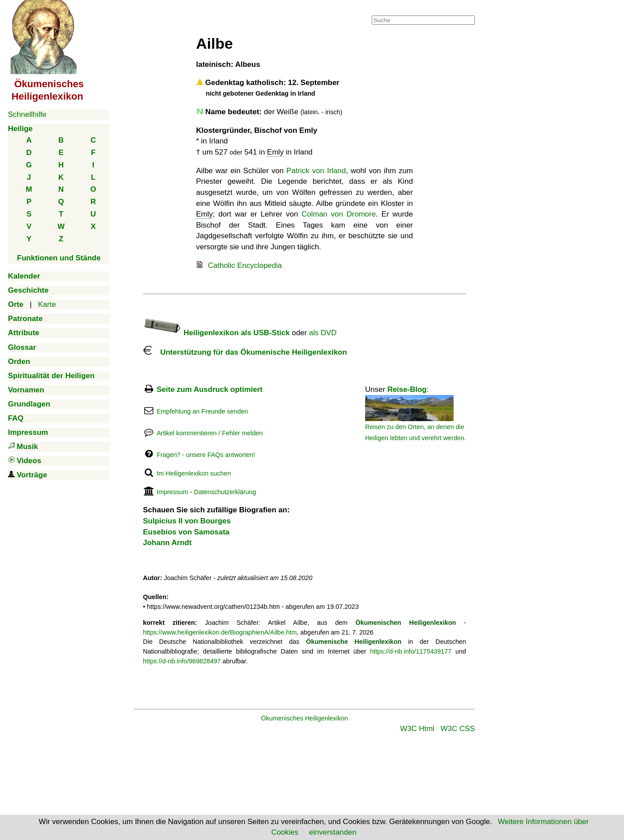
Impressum (172, 492)
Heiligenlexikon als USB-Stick (216, 333)
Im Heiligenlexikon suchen (194, 473)
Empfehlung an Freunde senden (202, 411)
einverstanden (333, 832)
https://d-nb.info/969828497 (182, 661)
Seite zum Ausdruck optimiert (210, 389)
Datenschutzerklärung (225, 492)
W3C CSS (458, 729)
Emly (275, 152)
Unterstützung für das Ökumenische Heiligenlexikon (245, 352)
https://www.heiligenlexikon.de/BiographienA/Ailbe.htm (220, 632)
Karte (47, 304)
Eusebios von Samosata (186, 532)
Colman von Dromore (339, 214)
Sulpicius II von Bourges (187, 521)
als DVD (323, 333)
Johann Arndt (167, 543)
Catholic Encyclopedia (245, 265)
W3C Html (417, 729)
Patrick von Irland (316, 171)
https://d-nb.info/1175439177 (411, 651)
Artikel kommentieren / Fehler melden (210, 433)
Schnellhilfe (27, 114)
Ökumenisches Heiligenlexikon (305, 718)
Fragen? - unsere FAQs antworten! (206, 455)
